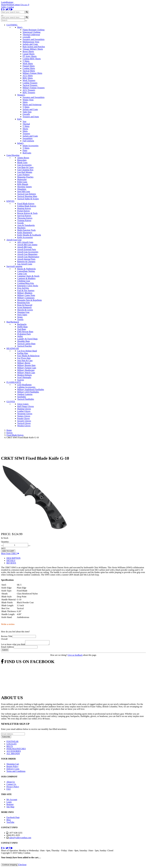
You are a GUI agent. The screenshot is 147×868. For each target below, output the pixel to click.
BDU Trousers (29, 92)
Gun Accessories (24, 165)
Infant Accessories (31, 146)
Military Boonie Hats (26, 365)
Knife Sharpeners (25, 233)
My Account (12, 800)
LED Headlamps (24, 385)
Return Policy (12, 767)
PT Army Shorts (30, 56)
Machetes (21, 228)
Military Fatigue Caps (27, 368)
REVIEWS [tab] (11, 563)
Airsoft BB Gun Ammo (27, 245)
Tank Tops (27, 112)
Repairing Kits (24, 303)
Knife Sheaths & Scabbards (29, 235)
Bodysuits (27, 153)
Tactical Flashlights (26, 399)
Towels (20, 319)
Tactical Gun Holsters (27, 194)
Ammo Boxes (23, 158)
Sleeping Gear (23, 312)
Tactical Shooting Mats (27, 196)
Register (10, 2)
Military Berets (24, 363)
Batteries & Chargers (26, 261)
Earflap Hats (23, 353)
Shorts (25, 129)
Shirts (25, 131)
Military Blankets (25, 293)
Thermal (26, 124)
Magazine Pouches (25, 177)
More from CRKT (10, 554)
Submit (5, 651)
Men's (20, 27)
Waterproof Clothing (31, 32)
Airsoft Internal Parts (26, 259)
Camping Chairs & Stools (28, 276)
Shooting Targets (24, 187)
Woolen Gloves (24, 426)
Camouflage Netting (26, 271)
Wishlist (10, 5)
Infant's (20, 143)
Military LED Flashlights (28, 392)
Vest (24, 121)
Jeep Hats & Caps (25, 360)
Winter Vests (28, 100)
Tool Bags (22, 329)
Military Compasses (26, 298)
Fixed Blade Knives (26, 204)
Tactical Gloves (24, 423)
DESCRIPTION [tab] (13, 558)
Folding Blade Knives (27, 206)
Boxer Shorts (28, 51)
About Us (11, 783)
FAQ (9, 790)
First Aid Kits (23, 288)
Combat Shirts (29, 68)
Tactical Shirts (29, 71)
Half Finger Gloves (26, 406)
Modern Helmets (24, 375)
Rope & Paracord (25, 305)
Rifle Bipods (23, 184)
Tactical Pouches (24, 346)
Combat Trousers (30, 83)
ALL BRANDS (13, 754)
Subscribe (6, 738)
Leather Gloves (24, 411)
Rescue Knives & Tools (27, 213)
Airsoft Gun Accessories (28, 252)
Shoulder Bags (24, 341)
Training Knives (24, 220)
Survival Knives (24, 216)
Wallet (20, 336)
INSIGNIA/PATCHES (16, 749)
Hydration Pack (24, 334)
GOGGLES (11, 745)
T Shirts (26, 61)
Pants (25, 150)
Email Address (7, 648)
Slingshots (22, 189)
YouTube (10, 823)
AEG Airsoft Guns (25, 242)
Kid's (19, 119)
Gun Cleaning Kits (25, 170)
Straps (20, 317)
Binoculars (22, 160)
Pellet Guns (22, 182)
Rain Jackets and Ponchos (34, 47)
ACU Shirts (28, 76)
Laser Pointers (23, 175)
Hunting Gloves (24, 409)
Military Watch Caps (26, 373)
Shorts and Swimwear (32, 105)
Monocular (22, 179)
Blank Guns (22, 163)
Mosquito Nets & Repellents (30, 300)
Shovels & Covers (25, 310)
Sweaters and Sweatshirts (34, 39)
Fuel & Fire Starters (26, 290)
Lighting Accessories (26, 387)
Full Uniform (28, 141)
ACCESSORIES (14, 752)
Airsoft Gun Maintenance (28, 257)
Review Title (7, 636)
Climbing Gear (24, 281)
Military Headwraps (26, 370)
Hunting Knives (24, 208)
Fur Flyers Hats (24, 358)
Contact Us (18, 5)
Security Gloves (24, 421)
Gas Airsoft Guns (25, 264)
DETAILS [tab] (11, 560)
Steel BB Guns (24, 191)
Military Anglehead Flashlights (31, 389)
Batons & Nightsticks (26, 269)
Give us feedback (75, 656)
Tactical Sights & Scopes (28, 199)
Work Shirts (28, 64)
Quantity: (5, 542)
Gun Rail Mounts (25, 172)
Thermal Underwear (31, 35)
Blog (9, 821)
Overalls (26, 114)
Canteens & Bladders (26, 278)
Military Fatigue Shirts (32, 73)
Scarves (21, 380)
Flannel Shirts (29, 66)
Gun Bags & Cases (25, 167)
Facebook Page (13, 818)
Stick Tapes (22, 315)
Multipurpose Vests (31, 42)
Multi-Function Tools (26, 230)
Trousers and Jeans (31, 117)
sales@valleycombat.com (20, 838)
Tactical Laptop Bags (26, 344)
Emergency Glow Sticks (28, 286)
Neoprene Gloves (25, 414)
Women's (21, 95)
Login (4, 2)
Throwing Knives (25, 218)
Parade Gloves (23, 418)
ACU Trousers (29, 90)
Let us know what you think (13, 645)
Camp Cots (22, 274)
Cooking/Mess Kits (26, 283)
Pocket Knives (23, 211)
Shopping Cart (13, 765)
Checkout (22, 865)
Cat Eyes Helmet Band (27, 351)
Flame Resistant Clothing (34, 30)
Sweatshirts (28, 138)
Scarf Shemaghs (24, 377)
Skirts (25, 102)
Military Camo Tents (26, 295)
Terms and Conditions (16, 772)
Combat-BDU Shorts (32, 59)
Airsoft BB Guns (24, 247)
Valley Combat (8, 7)
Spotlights (22, 397)
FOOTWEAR (12, 742)
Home (4, 5)
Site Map (10, 808)
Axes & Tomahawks (26, 225)
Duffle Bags (22, 327)
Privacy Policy (13, 787)
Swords (20, 223)
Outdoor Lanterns (25, 394)
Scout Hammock (24, 307)
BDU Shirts (28, 78)
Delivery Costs (13, 770)
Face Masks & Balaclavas (28, 356)
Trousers (26, 134)
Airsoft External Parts (27, 249)
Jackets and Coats (30, 44)
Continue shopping (10, 866)
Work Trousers (29, 80)
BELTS (10, 747)
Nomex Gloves (24, 416)
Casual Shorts (29, 54)
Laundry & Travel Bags (27, 339)
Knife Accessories (25, 237)
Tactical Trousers (30, 85)
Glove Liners (23, 404)
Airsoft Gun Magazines (27, 254)
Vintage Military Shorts (33, 49)
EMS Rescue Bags (25, 332)
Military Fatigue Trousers (34, 88)
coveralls (26, 37)
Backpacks (22, 324)
